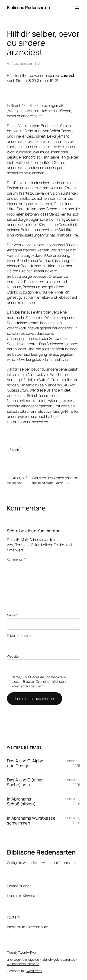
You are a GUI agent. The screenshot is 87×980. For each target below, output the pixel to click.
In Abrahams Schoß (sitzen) (21, 801)
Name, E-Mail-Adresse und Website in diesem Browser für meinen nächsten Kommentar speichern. (39, 682)
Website (13, 656)
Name (12, 615)
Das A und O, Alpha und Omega (25, 763)
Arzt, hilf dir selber (17, 481)
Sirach (14, 450)
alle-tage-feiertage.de (23, 959)
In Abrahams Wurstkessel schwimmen (32, 820)
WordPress (34, 971)
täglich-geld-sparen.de (59, 959)
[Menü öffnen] (77, 8)
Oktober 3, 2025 (72, 763)
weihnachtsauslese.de (23, 964)
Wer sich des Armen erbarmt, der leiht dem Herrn (55, 481)
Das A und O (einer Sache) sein (25, 782)
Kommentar (16, 559)
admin (30, 63)
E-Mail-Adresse (19, 636)
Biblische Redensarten (28, 7)
